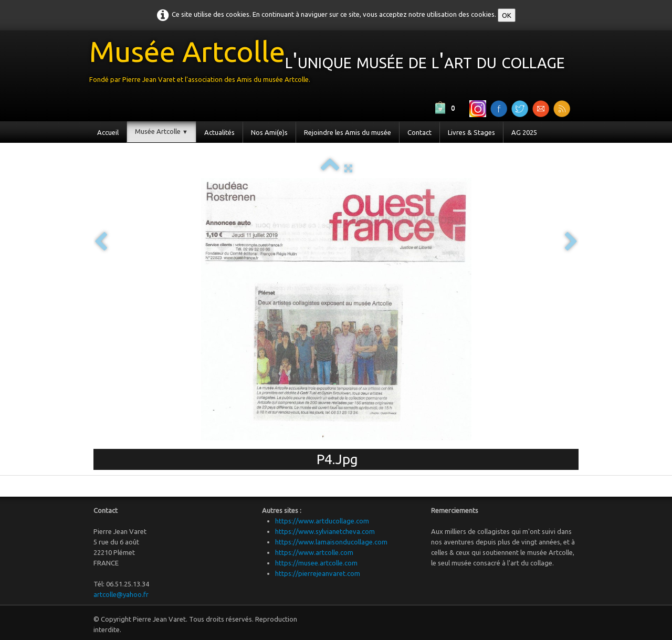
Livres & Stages (471, 132)
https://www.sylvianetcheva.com (325, 531)
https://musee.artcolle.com (316, 563)
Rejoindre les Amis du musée (348, 132)
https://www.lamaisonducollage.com (331, 542)
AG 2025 (524, 132)
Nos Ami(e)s (269, 132)
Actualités (219, 132)
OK (507, 15)
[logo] (331, 64)
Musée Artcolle (161, 131)
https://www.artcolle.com (314, 552)
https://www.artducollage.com (322, 521)
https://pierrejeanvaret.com (318, 573)
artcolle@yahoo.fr (121, 594)
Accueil (108, 132)
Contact (419, 132)
